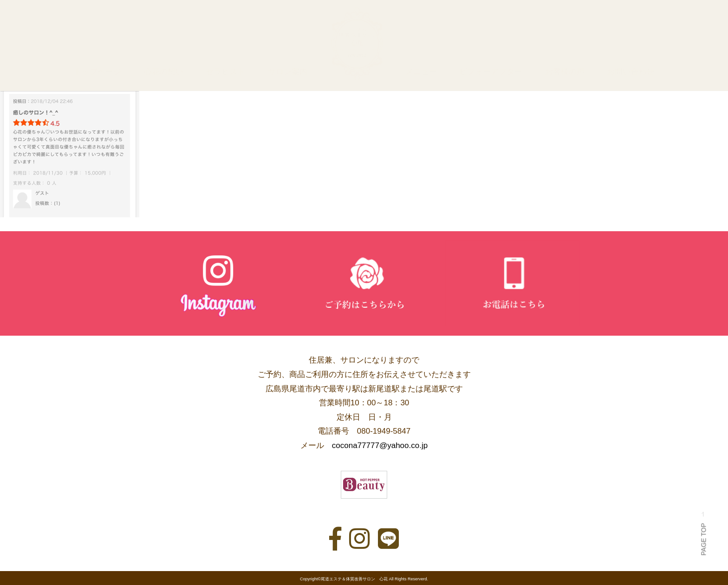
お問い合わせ (630, 72)
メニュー (421, 72)
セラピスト (225, 72)
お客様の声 (565, 72)
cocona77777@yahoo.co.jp (380, 445)
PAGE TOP (703, 534)
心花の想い (164, 72)
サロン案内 (288, 72)
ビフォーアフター (491, 72)
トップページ (97, 72)
